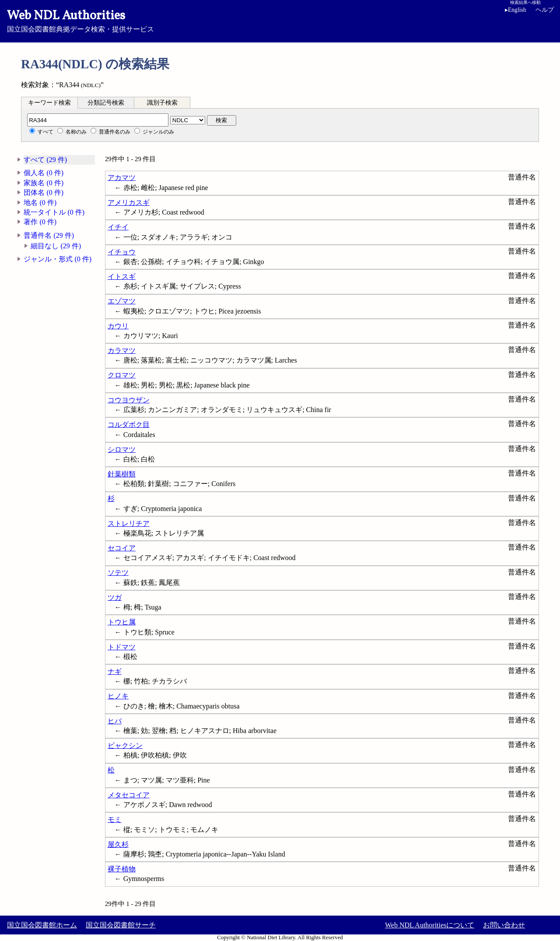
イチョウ (122, 252)
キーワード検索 (49, 103)
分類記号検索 (106, 103)
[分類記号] (98, 120)
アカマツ (122, 178)
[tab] (49, 102)
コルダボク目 (129, 425)
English (516, 10)
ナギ (115, 671)
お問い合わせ (504, 925)
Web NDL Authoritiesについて (430, 925)
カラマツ (122, 351)
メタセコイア (129, 795)
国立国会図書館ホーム (42, 925)
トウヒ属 (122, 622)
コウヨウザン (129, 400)
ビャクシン (125, 745)
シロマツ (122, 449)
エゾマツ (122, 301)
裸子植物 (122, 869)
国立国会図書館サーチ (121, 925)
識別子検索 (162, 103)
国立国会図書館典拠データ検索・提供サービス (280, 20)
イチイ (118, 227)
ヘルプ (545, 10)
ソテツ (118, 573)
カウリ (118, 326)
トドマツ (122, 647)
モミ (115, 819)
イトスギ (122, 277)
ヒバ (115, 721)
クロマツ (122, 375)
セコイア (122, 548)
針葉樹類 (122, 474)
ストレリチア (129, 523)
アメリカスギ (129, 203)
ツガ (115, 597)
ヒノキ (118, 696)
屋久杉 (118, 844)
